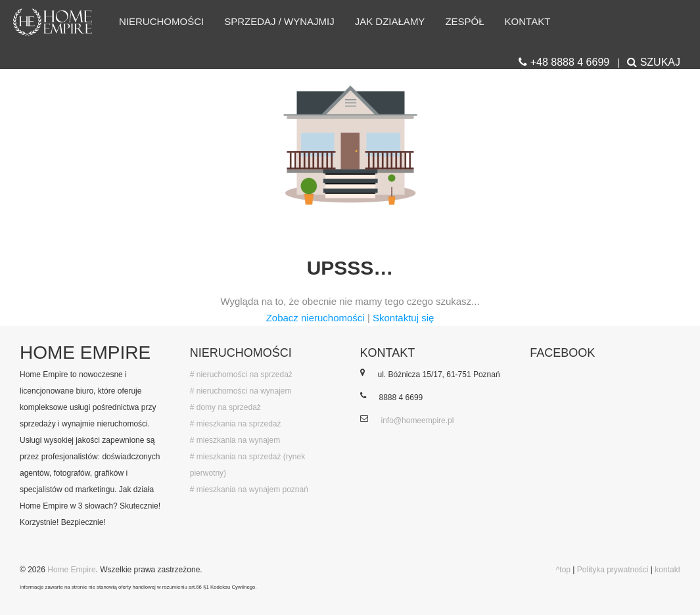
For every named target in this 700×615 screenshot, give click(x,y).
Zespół (464, 21)
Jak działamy (390, 21)
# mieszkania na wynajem (235, 440)
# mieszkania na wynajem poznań (249, 490)
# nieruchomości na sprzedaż (241, 375)
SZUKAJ (654, 62)
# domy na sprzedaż (225, 407)
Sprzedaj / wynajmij (279, 21)
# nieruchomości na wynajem (241, 391)
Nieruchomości (161, 21)
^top (563, 570)
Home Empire (71, 570)
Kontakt (528, 21)
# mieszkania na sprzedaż (236, 424)
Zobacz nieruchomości (315, 318)
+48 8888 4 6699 (564, 62)
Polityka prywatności (613, 570)
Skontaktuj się (403, 318)
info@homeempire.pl (418, 421)
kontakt (667, 570)
